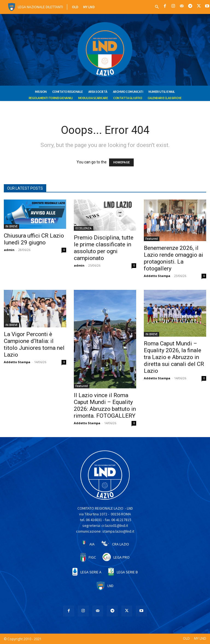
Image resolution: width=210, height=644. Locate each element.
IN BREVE (11, 226)
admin (9, 250)
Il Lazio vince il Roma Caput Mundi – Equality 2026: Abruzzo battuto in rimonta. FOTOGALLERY (105, 405)
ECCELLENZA (84, 228)
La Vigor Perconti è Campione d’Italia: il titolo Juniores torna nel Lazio (34, 344)
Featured (152, 239)
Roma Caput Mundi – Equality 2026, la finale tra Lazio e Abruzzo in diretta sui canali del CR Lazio (174, 357)
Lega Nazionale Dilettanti (40, 7)
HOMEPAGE (121, 162)
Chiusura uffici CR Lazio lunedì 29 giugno (34, 239)
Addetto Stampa (157, 276)
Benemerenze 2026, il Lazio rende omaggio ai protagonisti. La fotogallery (173, 258)
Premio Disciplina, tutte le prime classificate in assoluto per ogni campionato (104, 248)
